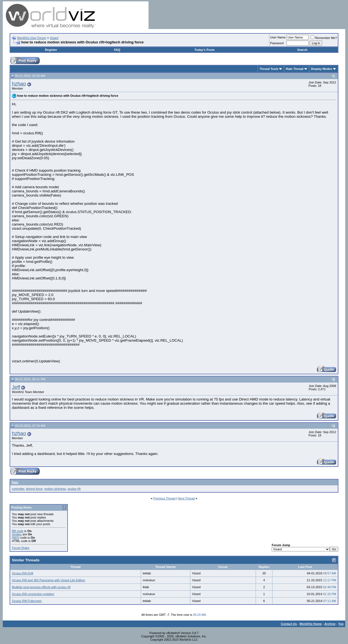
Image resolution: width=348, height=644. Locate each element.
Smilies (17, 534)
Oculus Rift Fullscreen (27, 601)
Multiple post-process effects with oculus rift (41, 587)
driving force (34, 489)
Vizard (54, 38)
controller (18, 489)
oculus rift (74, 489)
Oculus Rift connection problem (33, 594)
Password (277, 43)
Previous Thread (164, 498)
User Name (278, 37)
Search (302, 50)
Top (341, 624)
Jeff (16, 387)
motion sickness (55, 489)
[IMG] (16, 538)
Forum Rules (21, 548)
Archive (330, 624)
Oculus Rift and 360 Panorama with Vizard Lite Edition (49, 580)
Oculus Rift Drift (23, 573)
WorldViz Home (311, 624)
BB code (18, 531)
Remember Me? (324, 38)
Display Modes (322, 69)
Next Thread (186, 498)
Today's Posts (205, 50)
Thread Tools (269, 69)
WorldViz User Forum (32, 38)
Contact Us (289, 624)
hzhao (19, 84)
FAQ (117, 50)
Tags (15, 482)
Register (51, 50)
